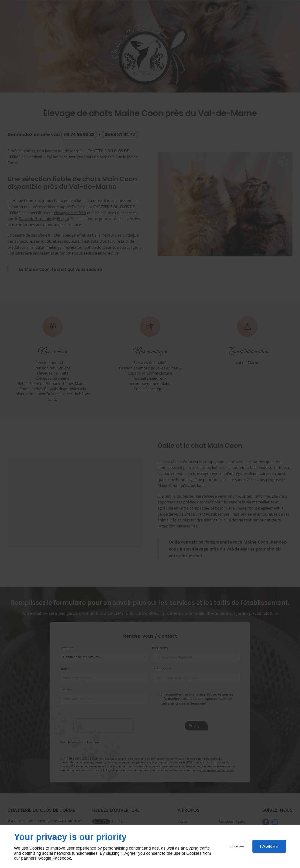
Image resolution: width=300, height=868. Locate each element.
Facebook (62, 858)
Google (45, 858)
